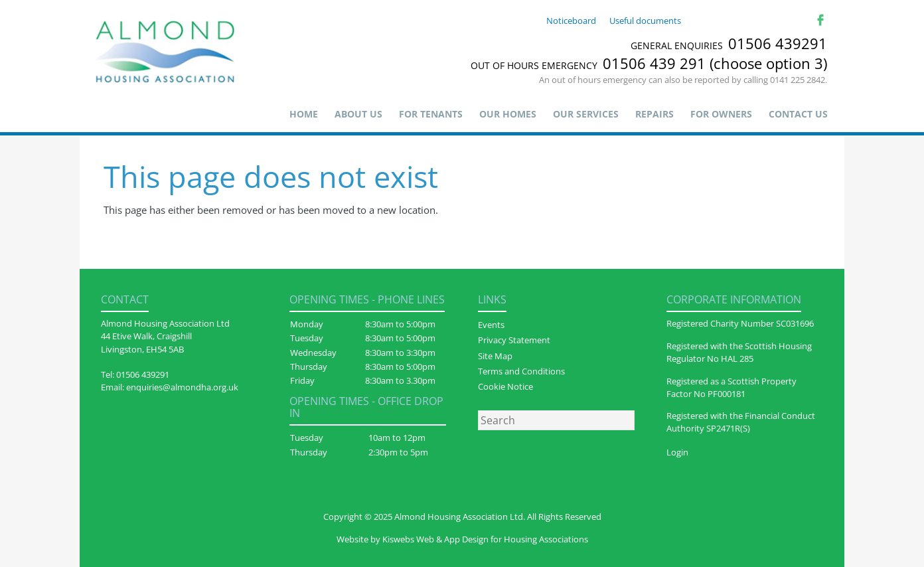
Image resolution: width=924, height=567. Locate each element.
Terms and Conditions (521, 371)
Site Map (495, 356)
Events (491, 325)
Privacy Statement (514, 340)
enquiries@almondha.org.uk (182, 387)
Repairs (654, 114)
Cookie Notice (505, 386)
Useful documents (645, 21)
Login (677, 452)
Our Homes (508, 114)
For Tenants (431, 114)
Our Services (586, 114)
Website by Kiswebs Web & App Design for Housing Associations (462, 539)
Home (304, 114)
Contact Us (798, 114)
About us (358, 114)
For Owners (721, 114)
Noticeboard (571, 21)
